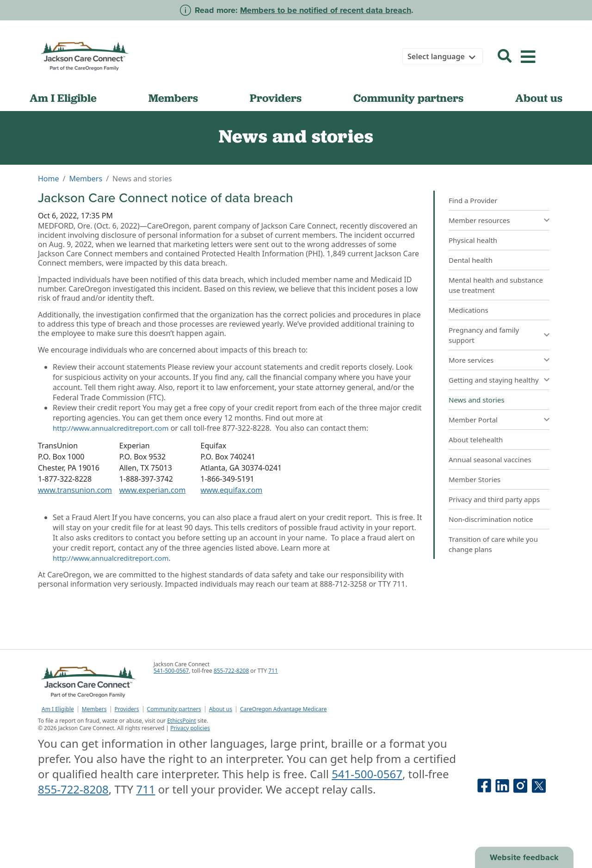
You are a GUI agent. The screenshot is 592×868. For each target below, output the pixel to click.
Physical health (473, 240)
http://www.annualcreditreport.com (111, 428)
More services (471, 360)
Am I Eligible (63, 98)
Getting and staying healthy (494, 380)
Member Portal (473, 420)
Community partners (408, 98)
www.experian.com (153, 490)
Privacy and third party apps (494, 499)
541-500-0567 (171, 671)
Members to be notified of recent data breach (326, 10)
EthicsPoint (181, 721)
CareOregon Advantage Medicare (284, 709)
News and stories (477, 400)
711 (273, 671)
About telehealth (476, 440)
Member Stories (475, 479)
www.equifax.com (232, 490)
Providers (276, 98)
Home (49, 179)
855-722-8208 (231, 671)
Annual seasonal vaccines (490, 459)
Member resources (479, 220)
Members (173, 98)
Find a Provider (473, 200)
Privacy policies (190, 728)
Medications (469, 310)
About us (539, 98)
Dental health (471, 260)
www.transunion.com (75, 490)
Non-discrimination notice (491, 519)
